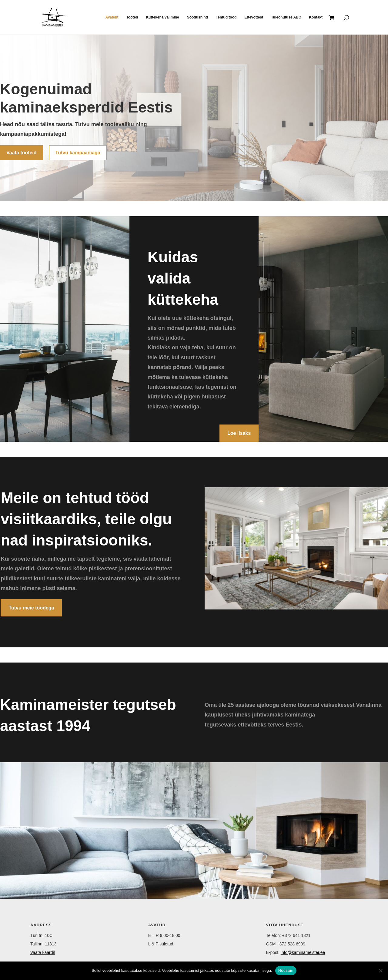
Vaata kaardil (43, 952)
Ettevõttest (254, 17)
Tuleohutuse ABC (286, 17)
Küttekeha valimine (162, 17)
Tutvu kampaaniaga (78, 153)
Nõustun (286, 970)
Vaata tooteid (22, 153)
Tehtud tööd (226, 17)
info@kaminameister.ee (303, 952)
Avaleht (112, 17)
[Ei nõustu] (380, 971)
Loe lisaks (239, 433)
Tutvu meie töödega (31, 608)
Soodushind (197, 17)
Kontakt (316, 17)
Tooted (132, 17)
